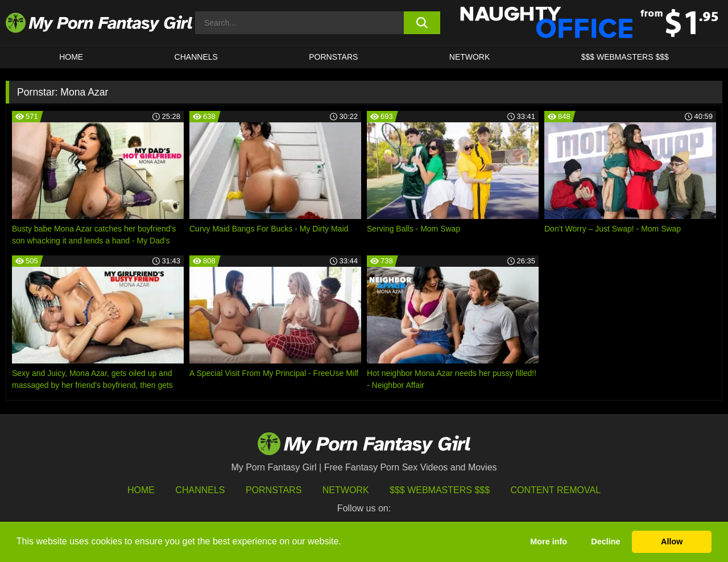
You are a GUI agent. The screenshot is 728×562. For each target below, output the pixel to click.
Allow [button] (672, 542)
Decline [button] (605, 542)
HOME (71, 57)
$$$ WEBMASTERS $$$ (625, 57)
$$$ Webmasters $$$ (440, 490)
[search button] (422, 23)
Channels (200, 490)
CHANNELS (196, 57)
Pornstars (333, 57)
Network (470, 57)
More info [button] (549, 542)
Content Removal (556, 490)
